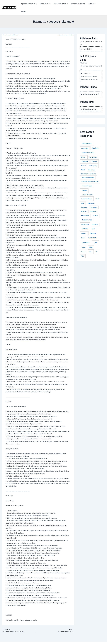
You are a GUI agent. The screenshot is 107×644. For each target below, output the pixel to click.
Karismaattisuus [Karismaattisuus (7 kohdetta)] (87, 191)
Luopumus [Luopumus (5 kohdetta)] (94, 200)
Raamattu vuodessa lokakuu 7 (66, 28)
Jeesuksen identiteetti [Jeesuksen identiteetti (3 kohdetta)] (88, 170)
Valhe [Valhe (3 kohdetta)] (91, 244)
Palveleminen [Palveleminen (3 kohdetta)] (85, 208)
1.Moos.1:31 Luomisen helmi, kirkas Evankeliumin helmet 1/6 (89, 69)
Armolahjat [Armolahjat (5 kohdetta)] (85, 141)
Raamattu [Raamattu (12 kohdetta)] (85, 221)
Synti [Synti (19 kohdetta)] (95, 235)
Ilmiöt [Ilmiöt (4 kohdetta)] (83, 162)
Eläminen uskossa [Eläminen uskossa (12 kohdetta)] (88, 145)
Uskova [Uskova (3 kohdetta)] (83, 244)
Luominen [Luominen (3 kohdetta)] (84, 200)
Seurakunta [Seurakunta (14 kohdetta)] (92, 230)
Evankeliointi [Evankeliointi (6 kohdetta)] (93, 150)
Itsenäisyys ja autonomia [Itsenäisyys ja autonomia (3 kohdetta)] (89, 166)
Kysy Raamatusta (62, 4)
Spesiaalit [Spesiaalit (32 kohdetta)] (86, 235)
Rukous (92, 4)
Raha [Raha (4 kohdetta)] (94, 221)
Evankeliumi (48, 4)
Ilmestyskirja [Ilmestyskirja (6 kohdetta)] (93, 158)
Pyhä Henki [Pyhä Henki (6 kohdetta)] (85, 217)
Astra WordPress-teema (68, 639)
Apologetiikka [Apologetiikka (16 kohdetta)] (87, 136)
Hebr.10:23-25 (88, 42)
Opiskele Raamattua (32, 4)
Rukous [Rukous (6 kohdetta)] (84, 226)
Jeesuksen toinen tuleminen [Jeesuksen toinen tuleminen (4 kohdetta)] (90, 174)
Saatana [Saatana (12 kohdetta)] (93, 226)
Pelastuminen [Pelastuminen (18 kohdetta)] (87, 212)
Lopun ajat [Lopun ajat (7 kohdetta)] (91, 196)
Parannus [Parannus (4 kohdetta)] (95, 208)
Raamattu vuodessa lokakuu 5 (10, 28)
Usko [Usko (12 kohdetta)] (91, 240)
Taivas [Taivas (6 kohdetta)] (83, 240)
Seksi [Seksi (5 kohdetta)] (83, 230)
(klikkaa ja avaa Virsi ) (90, 102)
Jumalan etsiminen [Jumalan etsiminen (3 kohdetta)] (87, 187)
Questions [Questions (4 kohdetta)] (95, 217)
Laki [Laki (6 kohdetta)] (83, 196)
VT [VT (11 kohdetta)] (97, 244)
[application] (39, 4)
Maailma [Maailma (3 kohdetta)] (84, 204)
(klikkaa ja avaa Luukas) (91, 87)
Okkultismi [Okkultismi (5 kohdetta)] (93, 204)
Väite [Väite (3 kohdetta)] (83, 249)
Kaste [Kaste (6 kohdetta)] (98, 191)
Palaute (101, 4)
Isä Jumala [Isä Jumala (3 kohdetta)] (91, 162)
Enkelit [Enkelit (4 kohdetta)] (83, 150)
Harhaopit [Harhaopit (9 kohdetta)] (85, 154)
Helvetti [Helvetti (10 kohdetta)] (95, 154)
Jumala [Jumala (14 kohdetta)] (84, 183)
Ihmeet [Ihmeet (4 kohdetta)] (83, 158)
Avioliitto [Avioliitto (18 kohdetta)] (95, 141)
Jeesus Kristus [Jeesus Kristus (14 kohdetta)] (87, 178)
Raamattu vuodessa (79, 4)
